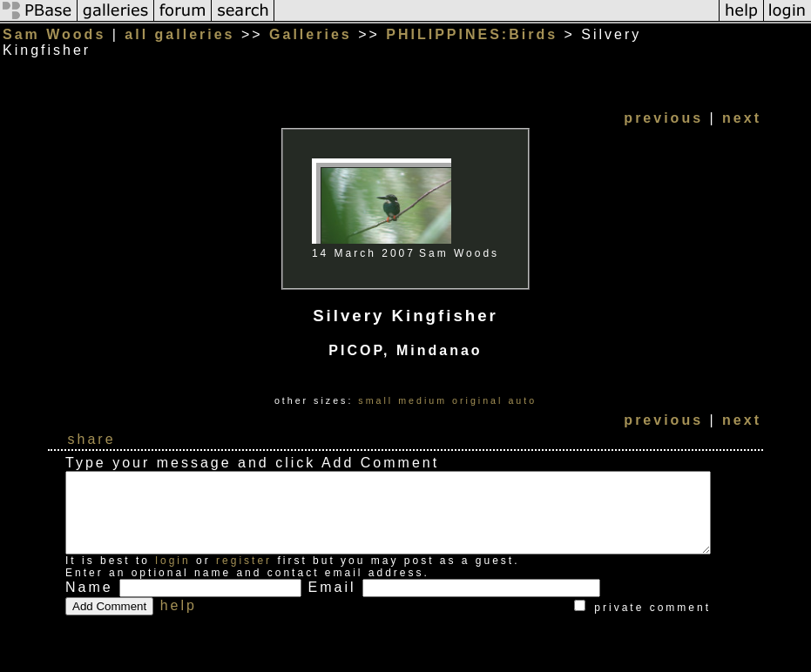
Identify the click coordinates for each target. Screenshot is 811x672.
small (397, 385)
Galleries (311, 34)
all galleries (179, 34)
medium (444, 385)
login (172, 561)
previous (707, 102)
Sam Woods (54, 34)
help (179, 605)
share (93, 423)
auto (544, 385)
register (244, 561)
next (785, 102)
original (499, 385)
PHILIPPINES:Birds (472, 34)
